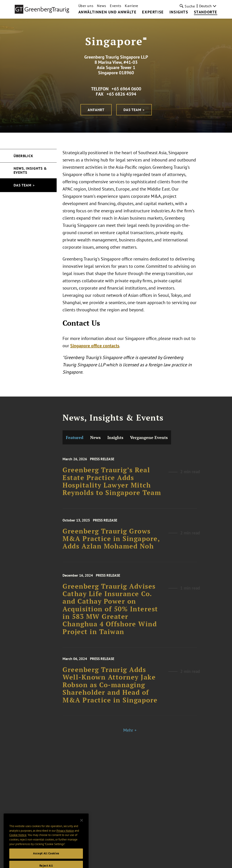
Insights (179, 12)
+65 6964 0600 (126, 89)
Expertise (153, 12)
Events (116, 6)
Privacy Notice (65, 841)
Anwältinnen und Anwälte (108, 12)
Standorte (206, 12)
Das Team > (134, 110)
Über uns (86, 6)
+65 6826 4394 (121, 94)
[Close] (82, 831)
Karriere (132, 6)
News (102, 6)
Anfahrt (96, 110)
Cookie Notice (18, 845)
